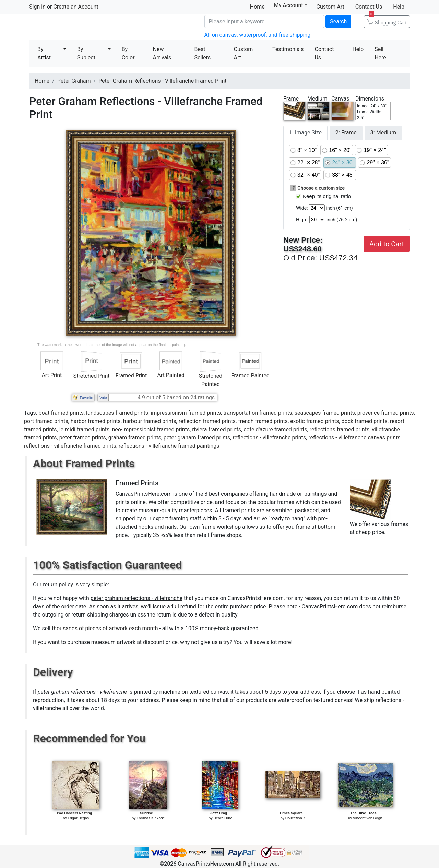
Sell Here (380, 53)
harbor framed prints (96, 421)
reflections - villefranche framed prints (70, 446)
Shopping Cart (388, 20)
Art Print (52, 375)
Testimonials (288, 49)
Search (338, 21)
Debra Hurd (223, 818)
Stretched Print (92, 376)
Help (399, 7)
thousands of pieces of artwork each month (105, 628)
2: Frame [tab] (346, 133)
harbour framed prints (150, 421)
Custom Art (330, 7)
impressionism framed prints (186, 413)
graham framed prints (135, 438)
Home (257, 7)
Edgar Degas (79, 818)
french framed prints (263, 421)
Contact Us (369, 7)
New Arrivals (162, 53)
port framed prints (46, 421)
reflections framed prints (340, 429)
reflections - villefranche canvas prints (354, 438)
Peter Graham (74, 81)
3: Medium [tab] (383, 133)
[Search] (264, 22)
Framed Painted (250, 376)
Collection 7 (295, 818)
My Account (291, 5)
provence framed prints (386, 413)
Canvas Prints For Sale (79, 28)
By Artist (44, 53)
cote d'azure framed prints (275, 429)
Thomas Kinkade (151, 818)
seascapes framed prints (325, 413)
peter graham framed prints (197, 438)
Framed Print (131, 376)
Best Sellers (202, 53)
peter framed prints (83, 438)
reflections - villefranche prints (269, 438)
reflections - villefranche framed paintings (169, 446)
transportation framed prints (258, 413)
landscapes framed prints (117, 413)
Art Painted (171, 375)
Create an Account (76, 7)
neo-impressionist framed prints (151, 429)
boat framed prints (61, 413)
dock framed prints (365, 421)
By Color (128, 53)
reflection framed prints (207, 421)
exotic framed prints (315, 421)
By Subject (86, 53)
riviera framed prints (217, 429)
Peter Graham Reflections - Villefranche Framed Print (162, 81)
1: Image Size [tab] (305, 133)
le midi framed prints (85, 429)
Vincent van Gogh (368, 818)
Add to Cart (387, 244)
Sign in (37, 7)
